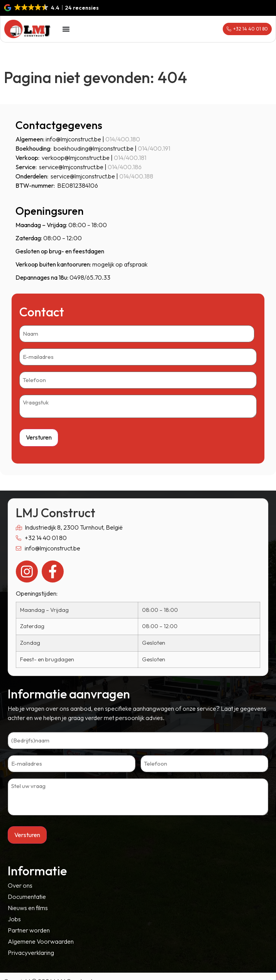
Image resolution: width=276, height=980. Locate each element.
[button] (52, 8)
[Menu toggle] (66, 29)
